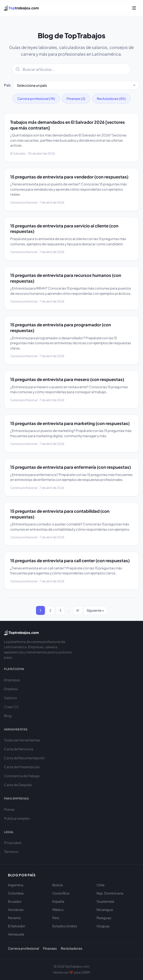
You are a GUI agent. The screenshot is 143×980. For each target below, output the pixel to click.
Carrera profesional (23, 948)
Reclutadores (72, 948)
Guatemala (105, 901)
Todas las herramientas (22, 740)
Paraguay (104, 918)
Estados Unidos (65, 926)
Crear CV (11, 707)
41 (78, 610)
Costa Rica (61, 893)
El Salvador (17, 926)
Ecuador (15, 901)
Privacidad (13, 843)
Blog (8, 716)
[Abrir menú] (134, 8)
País (7, 85)
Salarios (10, 698)
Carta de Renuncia (19, 749)
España (58, 901)
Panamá (14, 918)
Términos (11, 852)
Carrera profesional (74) (36, 99)
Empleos (11, 689)
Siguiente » (95, 610)
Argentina (16, 885)
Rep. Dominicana (110, 893)
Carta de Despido (18, 785)
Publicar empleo (17, 818)
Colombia (16, 893)
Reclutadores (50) (111, 99)
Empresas (12, 680)
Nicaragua (105, 910)
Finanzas (50, 948)
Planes (9, 809)
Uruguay (103, 926)
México (58, 910)
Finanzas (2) (76, 99)
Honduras (16, 910)
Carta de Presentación (22, 767)
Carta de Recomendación (24, 758)
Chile (101, 885)
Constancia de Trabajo (22, 776)
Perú (56, 918)
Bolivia (58, 885)
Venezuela (16, 934)
